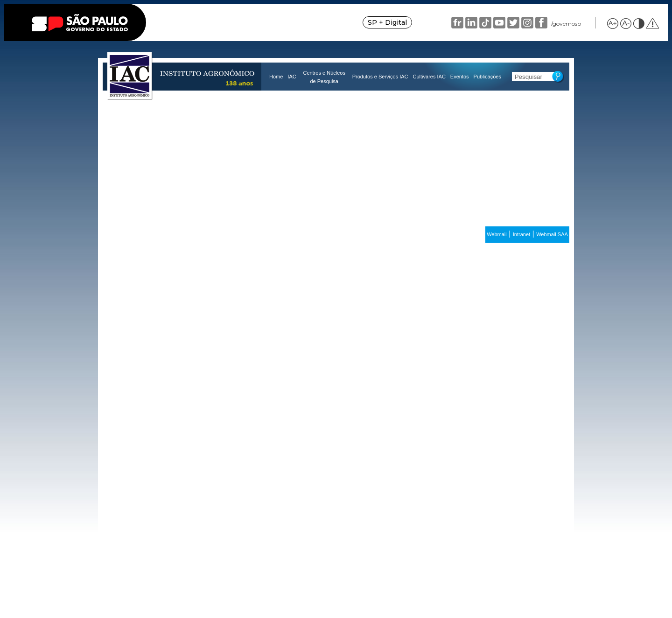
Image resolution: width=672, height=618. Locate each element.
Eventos (460, 77)
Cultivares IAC (429, 77)
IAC (292, 77)
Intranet (521, 234)
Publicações (487, 77)
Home (276, 77)
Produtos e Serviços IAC (380, 77)
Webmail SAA (552, 234)
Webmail (497, 234)
